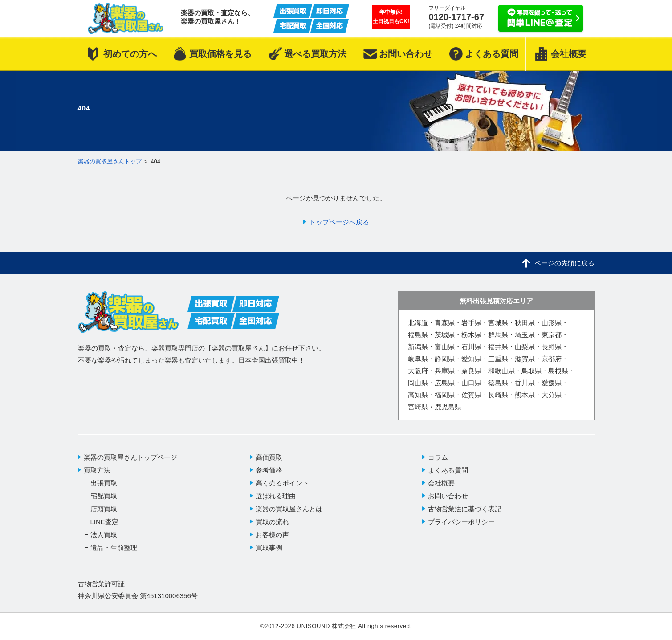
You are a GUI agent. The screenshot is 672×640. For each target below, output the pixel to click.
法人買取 (104, 535)
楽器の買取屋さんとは (289, 509)
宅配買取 (104, 496)
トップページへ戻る (339, 222)
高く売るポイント (282, 483)
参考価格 (269, 470)
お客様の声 (272, 535)
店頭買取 (104, 509)
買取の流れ (272, 522)
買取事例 (269, 548)
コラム (438, 457)
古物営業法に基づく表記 (465, 509)
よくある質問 (448, 470)
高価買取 (269, 457)
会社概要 (441, 483)
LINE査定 (104, 522)
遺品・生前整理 (114, 548)
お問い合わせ (448, 496)
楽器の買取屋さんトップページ (130, 457)
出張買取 (104, 483)
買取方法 (97, 470)
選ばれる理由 (276, 496)
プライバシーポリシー (461, 522)
